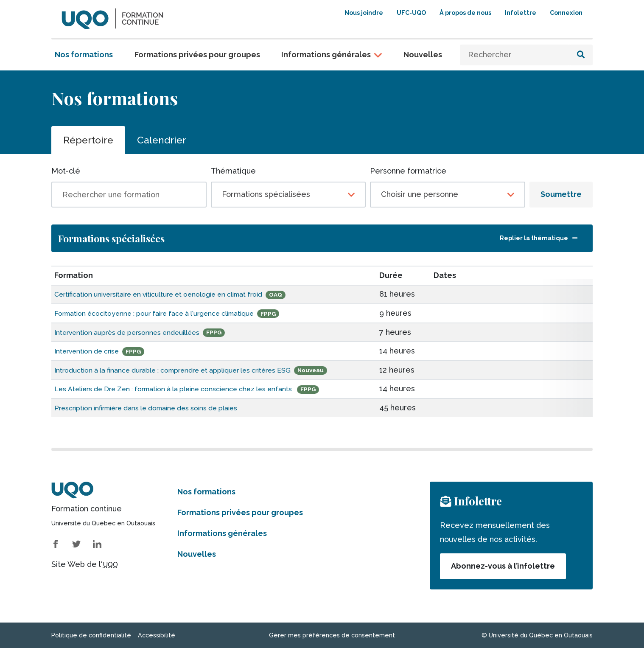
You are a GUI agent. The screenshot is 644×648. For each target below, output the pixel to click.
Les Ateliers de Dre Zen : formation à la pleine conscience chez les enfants (194, 389)
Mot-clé (66, 171)
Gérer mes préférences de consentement (332, 635)
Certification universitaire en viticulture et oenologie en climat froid (177, 294)
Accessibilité (157, 635)
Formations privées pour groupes (197, 55)
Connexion (566, 13)
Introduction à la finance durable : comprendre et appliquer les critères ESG (193, 370)
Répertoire (88, 140)
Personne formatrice (408, 171)
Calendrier (162, 140)
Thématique (233, 171)
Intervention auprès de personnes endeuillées (139, 332)
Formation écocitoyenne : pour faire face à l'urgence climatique (171, 313)
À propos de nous (465, 13)
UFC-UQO (411, 13)
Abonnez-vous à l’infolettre (503, 566)
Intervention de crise (92, 351)
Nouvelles (423, 55)
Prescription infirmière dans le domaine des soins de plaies (162, 408)
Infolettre (521, 13)
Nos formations (84, 55)
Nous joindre (364, 13)
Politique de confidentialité (91, 635)
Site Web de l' (85, 564)
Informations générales (326, 55)
